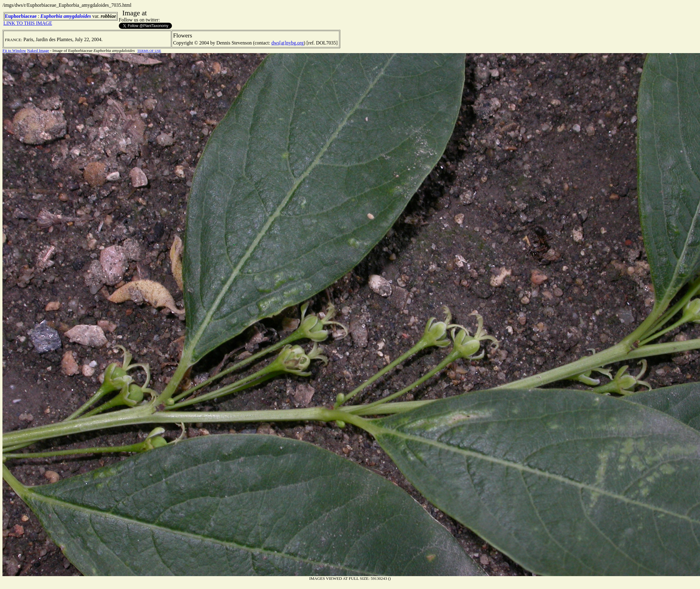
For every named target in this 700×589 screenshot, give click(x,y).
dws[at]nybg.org (288, 43)
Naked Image (38, 50)
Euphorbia (51, 16)
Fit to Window (14, 50)
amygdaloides (77, 16)
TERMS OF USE (149, 51)
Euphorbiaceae (21, 16)
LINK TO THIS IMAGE (28, 23)
